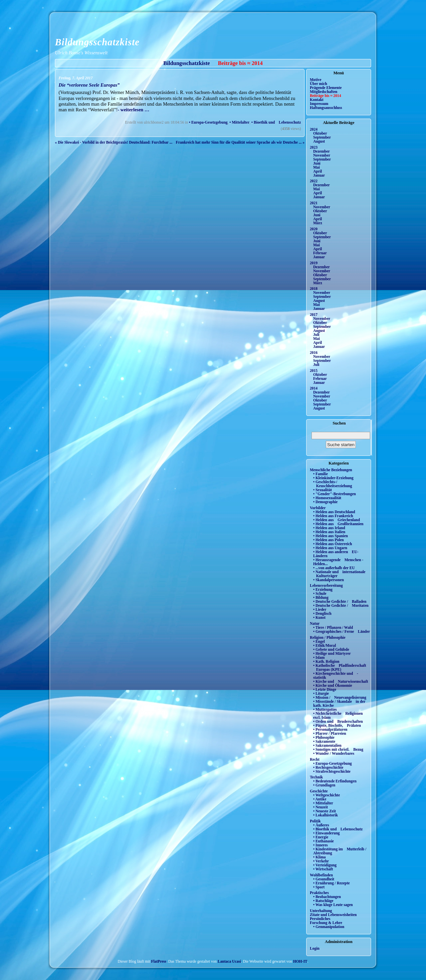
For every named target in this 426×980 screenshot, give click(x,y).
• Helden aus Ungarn (330, 548)
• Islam (319, 657)
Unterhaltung (321, 911)
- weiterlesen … (133, 110)
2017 (314, 315)
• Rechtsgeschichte (328, 767)
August (319, 141)
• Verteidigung (325, 865)
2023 (314, 147)
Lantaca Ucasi (229, 961)
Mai (317, 167)
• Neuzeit (320, 807)
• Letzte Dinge (325, 689)
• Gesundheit (324, 879)
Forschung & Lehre (326, 923)
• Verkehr (321, 861)
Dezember (321, 151)
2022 (314, 181)
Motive (316, 80)
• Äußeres (321, 825)
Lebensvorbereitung (326, 585)
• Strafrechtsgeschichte (332, 771)
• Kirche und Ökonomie (333, 685)
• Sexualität (322, 490)
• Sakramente (324, 741)
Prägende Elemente (326, 88)
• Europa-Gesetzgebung (208, 122)
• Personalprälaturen (330, 729)
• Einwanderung (326, 833)
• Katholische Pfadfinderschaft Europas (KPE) (340, 667)
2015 (314, 371)
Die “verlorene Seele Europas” (89, 85)
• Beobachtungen (327, 897)
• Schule (320, 593)
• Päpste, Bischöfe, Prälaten (337, 725)
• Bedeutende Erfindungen (335, 781)
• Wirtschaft (323, 869)
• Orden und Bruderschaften (338, 721)
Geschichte (319, 791)
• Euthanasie (323, 841)
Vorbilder (318, 508)
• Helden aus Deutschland (334, 512)
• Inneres (320, 845)
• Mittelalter (240, 122)
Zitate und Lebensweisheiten (333, 915)
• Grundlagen (324, 785)
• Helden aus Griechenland (336, 520)
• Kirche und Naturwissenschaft (341, 681)
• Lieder (320, 609)
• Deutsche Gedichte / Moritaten (341, 605)
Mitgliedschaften (324, 92)
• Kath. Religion (326, 661)
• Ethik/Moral (324, 645)
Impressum (319, 104)
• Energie (321, 837)
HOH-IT (300, 961)
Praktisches (319, 893)
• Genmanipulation (329, 927)
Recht (315, 759)
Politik (315, 821)
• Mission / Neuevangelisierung (340, 697)
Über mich (319, 84)
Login (315, 948)
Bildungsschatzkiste (97, 42)
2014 (314, 388)
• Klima (319, 857)
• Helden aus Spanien (330, 536)
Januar (319, 175)
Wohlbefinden (321, 875)
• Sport (319, 887)
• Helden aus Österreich (333, 544)
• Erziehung (323, 589)
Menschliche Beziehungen (331, 470)
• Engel (319, 641)
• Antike (320, 799)
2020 (314, 229)
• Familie (320, 474)
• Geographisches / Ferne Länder (342, 631)
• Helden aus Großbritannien (338, 524)
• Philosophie (324, 737)
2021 (314, 203)
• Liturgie (321, 693)
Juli (316, 335)
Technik (316, 777)
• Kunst (319, 617)
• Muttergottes (325, 709)
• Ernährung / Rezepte (331, 883)
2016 (314, 353)
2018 (314, 289)
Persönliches (320, 919)
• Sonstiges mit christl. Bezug (338, 749)
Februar (320, 253)
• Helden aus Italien (329, 532)
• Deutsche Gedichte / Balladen (340, 601)
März (318, 223)
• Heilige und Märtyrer (332, 653)
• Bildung (321, 597)
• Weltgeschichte (326, 795)
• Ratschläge (323, 901)
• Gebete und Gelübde (331, 649)
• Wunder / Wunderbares (334, 753)
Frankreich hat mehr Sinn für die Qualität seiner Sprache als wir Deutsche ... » (240, 142)
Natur (315, 623)
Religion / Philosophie (328, 637)
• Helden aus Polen (328, 540)
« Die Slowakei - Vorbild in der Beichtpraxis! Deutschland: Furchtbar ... (114, 142)
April (318, 171)
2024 (314, 129)
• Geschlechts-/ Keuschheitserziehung (333, 484)
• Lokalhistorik (325, 815)
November (322, 155)
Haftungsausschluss (326, 108)
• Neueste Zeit (324, 811)
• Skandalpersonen (328, 580)
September (322, 137)
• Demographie (325, 502)
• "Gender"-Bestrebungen (334, 494)
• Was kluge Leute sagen (333, 905)
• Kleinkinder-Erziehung (333, 478)
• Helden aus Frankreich (333, 516)
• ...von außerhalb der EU (334, 568)
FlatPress (159, 961)
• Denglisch (322, 613)
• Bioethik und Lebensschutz (276, 122)
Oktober (320, 133)
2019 (314, 263)
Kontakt (317, 100)
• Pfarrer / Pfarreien (330, 733)
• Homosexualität (327, 498)
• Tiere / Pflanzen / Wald (333, 627)
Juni (317, 163)
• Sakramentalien (327, 745)
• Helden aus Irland (329, 528)
